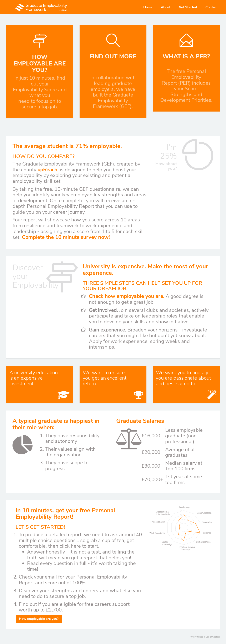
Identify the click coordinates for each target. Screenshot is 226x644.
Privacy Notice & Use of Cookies (205, 637)
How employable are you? (39, 619)
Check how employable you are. (127, 296)
